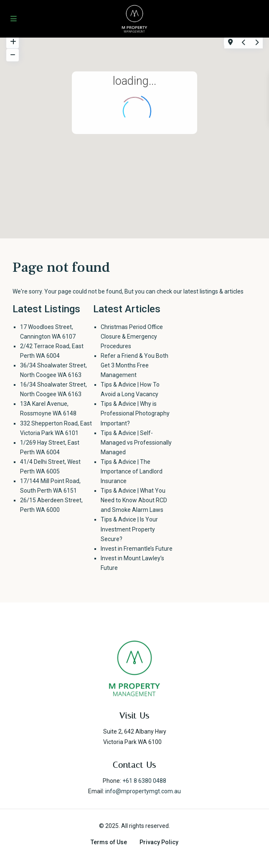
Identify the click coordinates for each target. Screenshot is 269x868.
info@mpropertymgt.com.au (143, 791)
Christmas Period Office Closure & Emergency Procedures (132, 337)
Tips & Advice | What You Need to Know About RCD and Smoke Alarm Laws (134, 500)
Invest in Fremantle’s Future (137, 549)
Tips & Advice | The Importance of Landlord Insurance (132, 471)
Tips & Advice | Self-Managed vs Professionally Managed (136, 443)
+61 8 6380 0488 (144, 781)
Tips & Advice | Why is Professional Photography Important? (135, 413)
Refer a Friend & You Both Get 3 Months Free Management (134, 365)
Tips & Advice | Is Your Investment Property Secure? (129, 529)
